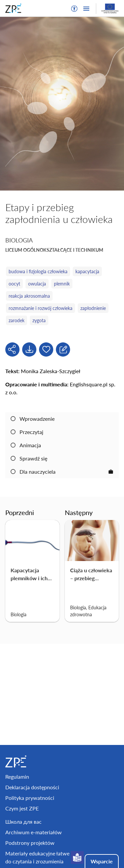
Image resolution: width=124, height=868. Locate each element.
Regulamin (17, 777)
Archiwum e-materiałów (34, 832)
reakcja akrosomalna (29, 296)
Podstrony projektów (30, 843)
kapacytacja (87, 271)
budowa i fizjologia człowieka (38, 271)
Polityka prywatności (30, 798)
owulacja (37, 284)
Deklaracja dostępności (32, 787)
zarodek (17, 320)
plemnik (62, 284)
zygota (39, 320)
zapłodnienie (93, 308)
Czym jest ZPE (22, 808)
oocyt (14, 284)
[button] (74, 9)
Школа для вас (23, 822)
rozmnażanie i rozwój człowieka (41, 308)
